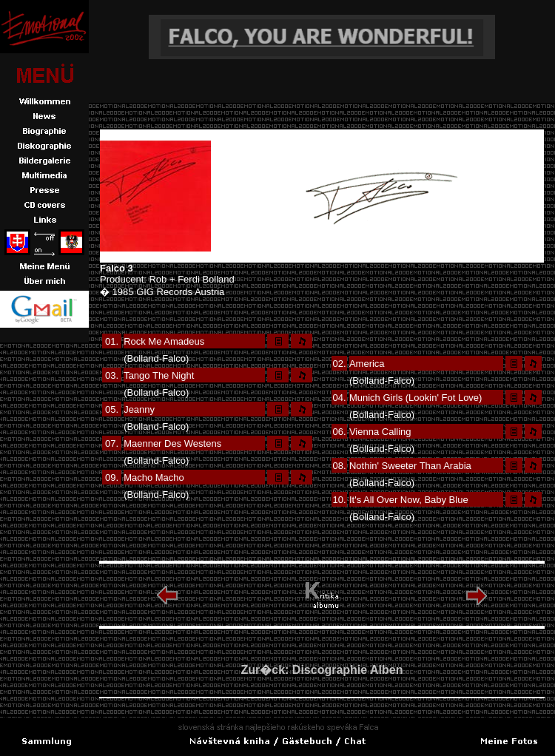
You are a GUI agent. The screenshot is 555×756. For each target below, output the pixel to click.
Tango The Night (159, 375)
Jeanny (139, 409)
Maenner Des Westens (172, 443)
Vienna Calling (380, 432)
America (367, 364)
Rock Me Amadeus (164, 341)
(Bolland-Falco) (156, 358)
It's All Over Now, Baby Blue (409, 500)
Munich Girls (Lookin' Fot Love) (416, 398)
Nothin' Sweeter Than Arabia (410, 466)
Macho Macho (154, 477)
